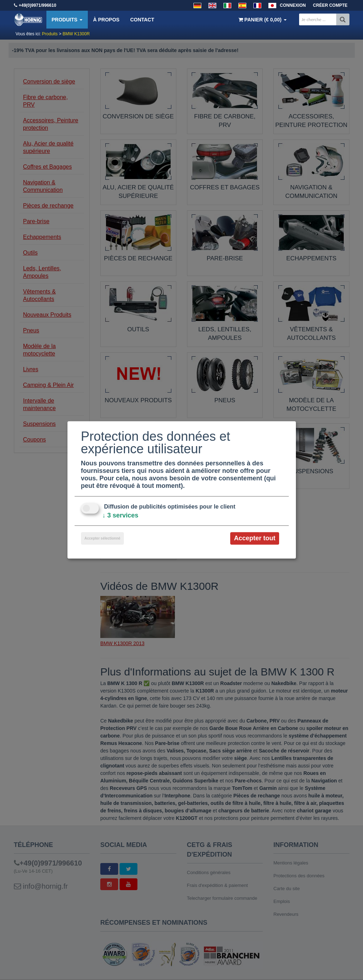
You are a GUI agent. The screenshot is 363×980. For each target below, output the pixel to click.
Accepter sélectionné (103, 538)
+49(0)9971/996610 (38, 5)
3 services (120, 515)
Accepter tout (254, 538)
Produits (67, 20)
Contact (142, 20)
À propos (106, 20)
